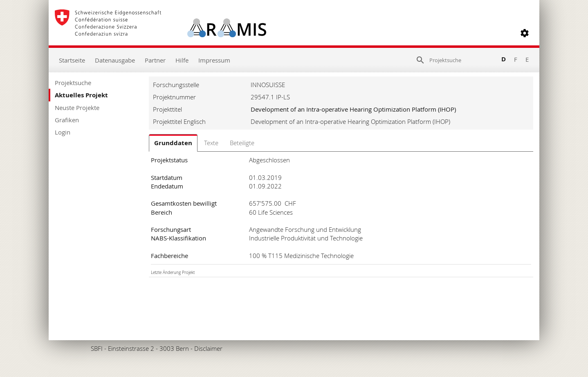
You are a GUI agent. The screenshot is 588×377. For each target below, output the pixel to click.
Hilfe (182, 60)
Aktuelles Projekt (81, 95)
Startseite (72, 60)
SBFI (97, 348)
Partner (155, 60)
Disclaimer (208, 348)
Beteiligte (242, 143)
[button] (525, 33)
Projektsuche (73, 83)
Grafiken (67, 120)
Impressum (214, 60)
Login (63, 132)
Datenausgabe (115, 60)
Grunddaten (173, 143)
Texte (211, 143)
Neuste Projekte (77, 108)
